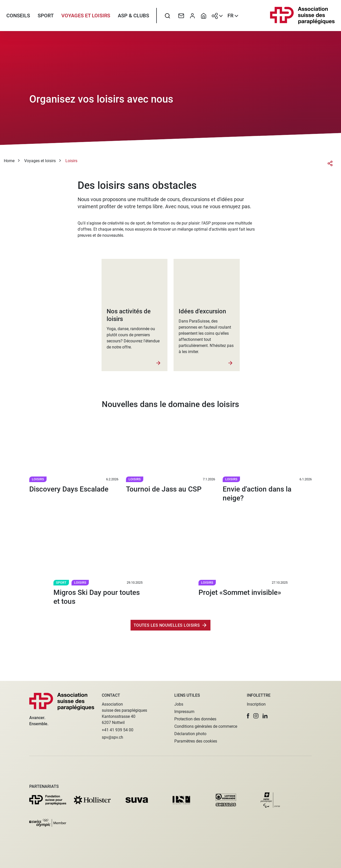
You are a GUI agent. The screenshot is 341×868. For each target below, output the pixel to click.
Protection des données (195, 719)
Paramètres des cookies (196, 741)
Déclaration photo (190, 734)
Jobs (179, 704)
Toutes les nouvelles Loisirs (167, 627)
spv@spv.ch (112, 737)
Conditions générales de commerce (206, 726)
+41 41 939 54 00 (118, 730)
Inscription (256, 704)
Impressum (184, 712)
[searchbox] (167, 17)
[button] (248, 716)
